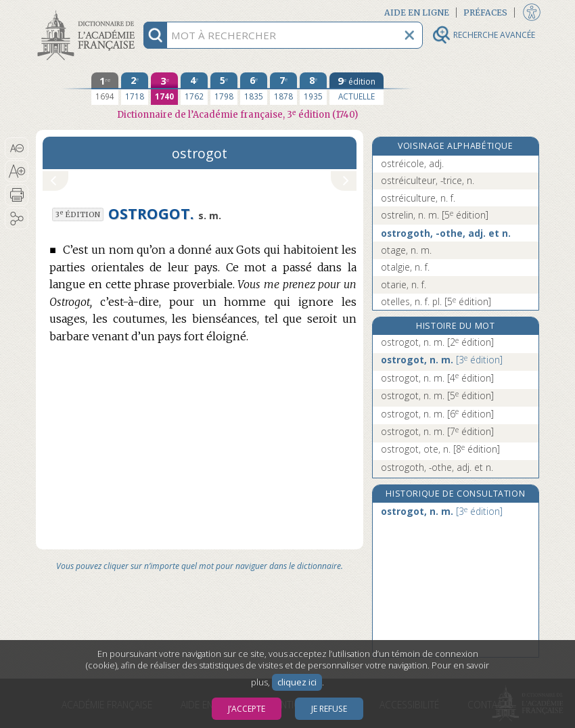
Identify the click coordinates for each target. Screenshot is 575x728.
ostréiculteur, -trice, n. (428, 180)
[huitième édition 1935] (313, 89)
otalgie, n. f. (405, 267)
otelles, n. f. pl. (436, 301)
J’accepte (247, 709)
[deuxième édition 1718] (135, 89)
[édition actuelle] (356, 89)
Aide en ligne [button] (417, 13)
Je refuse (329, 709)
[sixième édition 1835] (254, 89)
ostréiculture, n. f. (418, 198)
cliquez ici (297, 682)
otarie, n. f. (404, 285)
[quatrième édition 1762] (194, 89)
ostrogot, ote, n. (440, 449)
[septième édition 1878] (283, 89)
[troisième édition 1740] (164, 89)
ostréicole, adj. (412, 163)
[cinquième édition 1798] (224, 89)
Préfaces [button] (485, 13)
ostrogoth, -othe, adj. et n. (446, 233)
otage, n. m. (406, 250)
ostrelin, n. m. (435, 215)
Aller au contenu (89, 12)
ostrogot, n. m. (437, 342)
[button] (17, 148)
